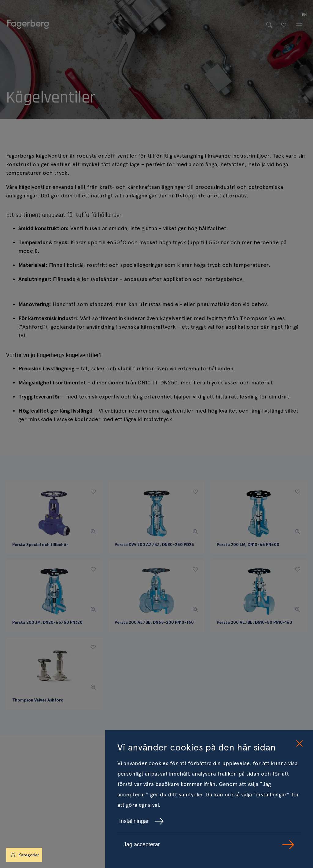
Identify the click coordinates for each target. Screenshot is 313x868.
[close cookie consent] (299, 744)
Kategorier (24, 855)
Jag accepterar (209, 845)
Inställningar (142, 821)
